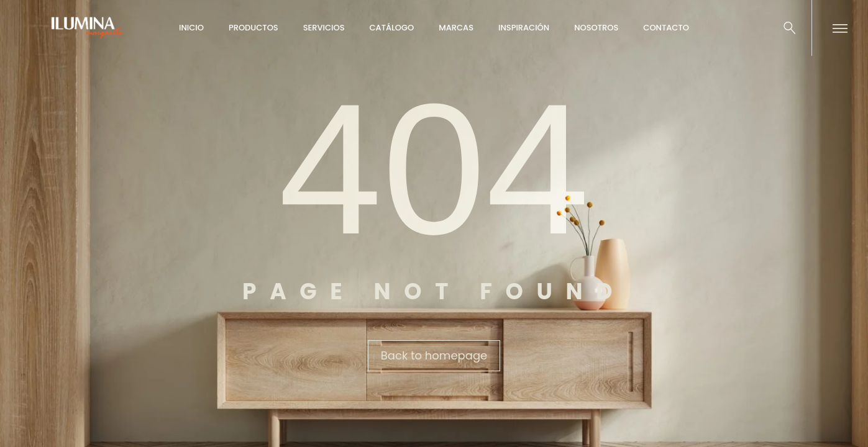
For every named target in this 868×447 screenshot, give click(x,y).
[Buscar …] (790, 28)
